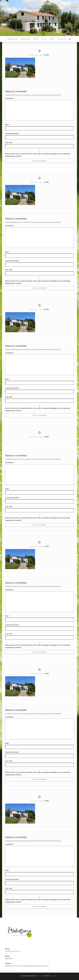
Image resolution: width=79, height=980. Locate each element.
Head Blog (54, 976)
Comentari (10, 98)
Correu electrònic (12, 134)
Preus (36, 39)
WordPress (40, 976)
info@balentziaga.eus (13, 951)
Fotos (43, 39)
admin (47, 55)
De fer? (52, 39)
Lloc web (9, 142)
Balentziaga (12, 39)
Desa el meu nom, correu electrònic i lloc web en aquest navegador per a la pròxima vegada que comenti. (38, 155)
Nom (7, 125)
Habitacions (25, 39)
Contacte (62, 39)
